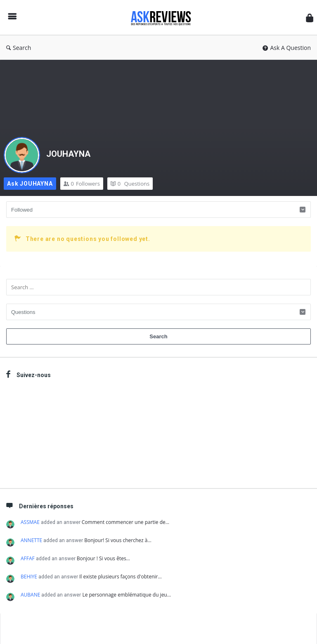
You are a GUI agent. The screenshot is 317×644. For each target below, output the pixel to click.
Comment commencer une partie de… (125, 522)
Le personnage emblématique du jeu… (127, 595)
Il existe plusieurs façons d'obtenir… (121, 577)
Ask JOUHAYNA (30, 184)
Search (19, 48)
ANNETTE (31, 540)
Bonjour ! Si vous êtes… (103, 558)
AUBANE (30, 595)
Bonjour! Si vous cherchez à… (118, 540)
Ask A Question (287, 48)
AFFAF (28, 558)
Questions (130, 184)
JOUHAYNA (68, 154)
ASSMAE (30, 522)
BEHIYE (29, 577)
